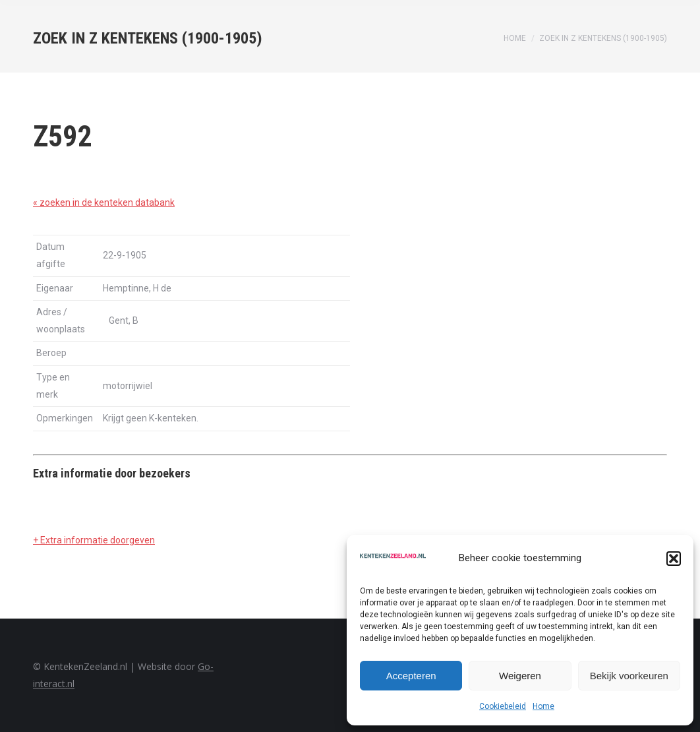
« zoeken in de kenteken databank (104, 202)
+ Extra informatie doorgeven (94, 540)
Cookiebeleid (503, 706)
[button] (674, 559)
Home (543, 706)
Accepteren (411, 676)
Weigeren (520, 676)
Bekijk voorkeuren (629, 676)
